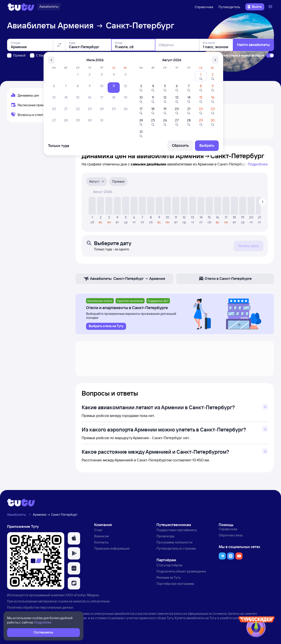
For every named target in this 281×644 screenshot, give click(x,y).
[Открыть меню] (271, 7)
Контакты (101, 542)
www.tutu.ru (81, 601)
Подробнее (258, 164)
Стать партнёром (169, 565)
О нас (98, 530)
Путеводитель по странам (176, 548)
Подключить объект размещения (181, 571)
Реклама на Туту (169, 577)
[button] (74, 538)
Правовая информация (112, 548)
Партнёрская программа (175, 584)
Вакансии (102, 536)
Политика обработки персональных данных (40, 607)
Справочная (204, 7)
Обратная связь (231, 535)
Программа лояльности (174, 542)
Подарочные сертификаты (177, 530)
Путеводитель (229, 7)
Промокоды (165, 536)
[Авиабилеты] (49, 7)
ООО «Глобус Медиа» (83, 595)
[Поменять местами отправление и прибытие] (59, 45)
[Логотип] (21, 7)
